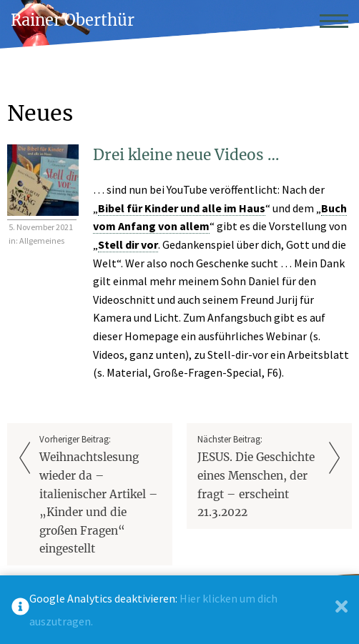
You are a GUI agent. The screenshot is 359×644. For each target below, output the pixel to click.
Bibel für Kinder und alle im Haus (182, 208)
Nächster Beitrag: (259, 477)
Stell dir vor (128, 244)
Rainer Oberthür (73, 20)
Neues (40, 113)
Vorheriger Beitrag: (100, 496)
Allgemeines (42, 241)
